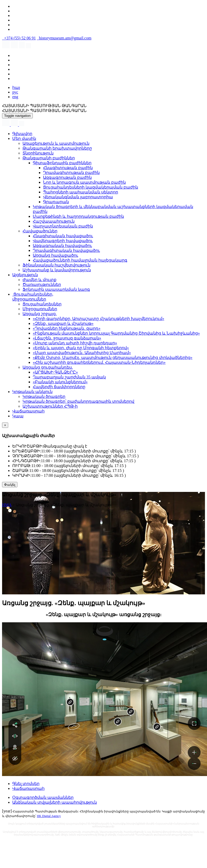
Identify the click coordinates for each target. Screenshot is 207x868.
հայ (16, 87)
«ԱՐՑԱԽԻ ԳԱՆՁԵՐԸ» (55, 372)
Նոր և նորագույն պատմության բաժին (84, 182)
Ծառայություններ (42, 285)
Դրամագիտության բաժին (71, 173)
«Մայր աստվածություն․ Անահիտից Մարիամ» (82, 353)
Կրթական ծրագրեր (44, 396)
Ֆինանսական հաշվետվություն (56, 265)
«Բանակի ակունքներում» (60, 382)
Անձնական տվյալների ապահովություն (55, 802)
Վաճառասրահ (28, 411)
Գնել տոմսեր (26, 784)
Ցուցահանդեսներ (42, 304)
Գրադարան (56, 202)
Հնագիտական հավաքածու (63, 236)
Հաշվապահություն (54, 221)
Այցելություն (25, 275)
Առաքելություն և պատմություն (56, 143)
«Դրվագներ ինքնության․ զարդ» (67, 328)
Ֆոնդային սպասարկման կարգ (56, 289)
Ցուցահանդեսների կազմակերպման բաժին (91, 187)
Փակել (10, 485)
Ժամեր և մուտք (39, 280)
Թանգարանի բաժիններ (49, 158)
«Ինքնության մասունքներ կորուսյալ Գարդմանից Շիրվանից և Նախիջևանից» (116, 333)
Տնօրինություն (38, 153)
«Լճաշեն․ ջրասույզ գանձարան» (67, 338)
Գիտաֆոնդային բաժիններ (62, 163)
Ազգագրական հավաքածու (62, 246)
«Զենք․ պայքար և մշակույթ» (63, 323)
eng (15, 97)
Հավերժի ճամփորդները (59, 387)
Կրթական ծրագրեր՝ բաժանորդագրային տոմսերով (78, 401)
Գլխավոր (22, 134)
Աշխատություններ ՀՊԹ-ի (50, 406)
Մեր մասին (24, 138)
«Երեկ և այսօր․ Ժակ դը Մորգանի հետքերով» (81, 348)
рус (15, 92)
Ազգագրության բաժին (67, 177)
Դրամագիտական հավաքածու (66, 250)
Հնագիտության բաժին (68, 168)
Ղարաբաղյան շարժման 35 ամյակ (69, 377)
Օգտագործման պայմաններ (43, 797)
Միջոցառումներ (40, 309)
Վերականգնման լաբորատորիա (78, 197)
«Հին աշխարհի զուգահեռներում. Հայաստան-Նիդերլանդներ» (99, 362)
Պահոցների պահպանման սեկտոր (81, 192)
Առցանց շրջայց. (40, 314)
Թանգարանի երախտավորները (57, 148)
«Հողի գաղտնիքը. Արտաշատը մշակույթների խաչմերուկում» (99, 319)
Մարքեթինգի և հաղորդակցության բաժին (78, 216)
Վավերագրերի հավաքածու (63, 241)
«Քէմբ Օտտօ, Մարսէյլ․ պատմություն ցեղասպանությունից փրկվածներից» (113, 358)
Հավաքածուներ (40, 231)
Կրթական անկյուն (32, 392)
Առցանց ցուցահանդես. (48, 367)
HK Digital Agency (49, 816)
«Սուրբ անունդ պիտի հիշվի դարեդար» (75, 343)
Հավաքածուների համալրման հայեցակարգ (80, 260)
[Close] (5, 425)
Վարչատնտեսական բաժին (63, 226)
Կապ (18, 416)
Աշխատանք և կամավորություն (57, 270)
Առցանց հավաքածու (55, 255)
